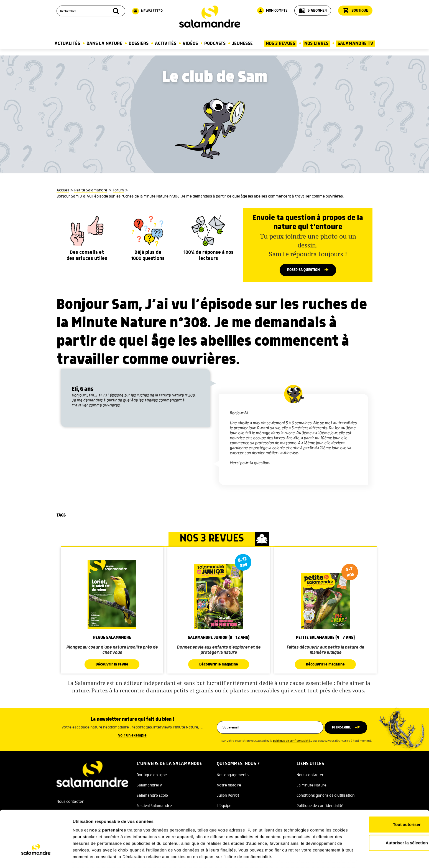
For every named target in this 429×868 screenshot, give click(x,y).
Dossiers (139, 44)
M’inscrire (343, 728)
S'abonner (313, 11)
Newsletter (147, 11)
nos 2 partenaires (108, 793)
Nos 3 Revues (280, 44)
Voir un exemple (132, 736)
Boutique (355, 11)
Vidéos (190, 44)
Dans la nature (104, 44)
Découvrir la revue (112, 665)
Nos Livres (316, 44)
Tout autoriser (383, 788)
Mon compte (272, 11)
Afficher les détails (305, 857)
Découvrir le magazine (219, 665)
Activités (166, 44)
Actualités (67, 44)
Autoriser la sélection (383, 806)
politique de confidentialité (292, 742)
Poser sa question (303, 270)
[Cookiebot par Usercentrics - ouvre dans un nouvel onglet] (36, 857)
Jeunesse (242, 44)
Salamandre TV (355, 44)
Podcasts (215, 44)
